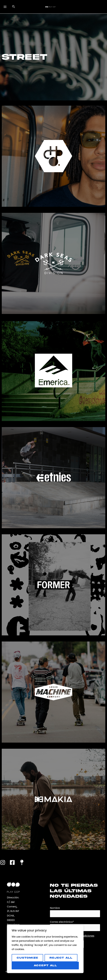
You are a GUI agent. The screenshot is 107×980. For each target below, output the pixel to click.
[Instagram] (3, 863)
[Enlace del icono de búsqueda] (14, 7)
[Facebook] (12, 863)
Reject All (61, 958)
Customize (27, 958)
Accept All (45, 965)
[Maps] (22, 863)
